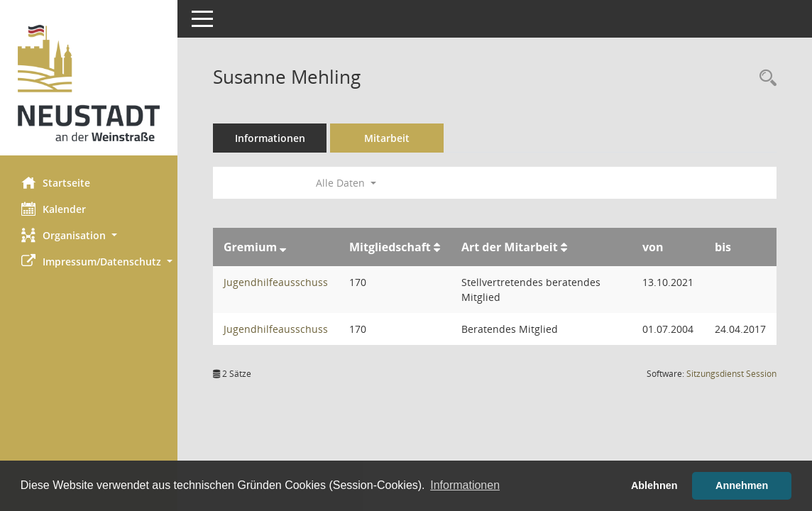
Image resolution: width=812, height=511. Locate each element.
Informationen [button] (465, 485)
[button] (89, 235)
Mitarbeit (387, 138)
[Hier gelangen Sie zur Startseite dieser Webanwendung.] (89, 83)
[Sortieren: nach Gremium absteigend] (283, 247)
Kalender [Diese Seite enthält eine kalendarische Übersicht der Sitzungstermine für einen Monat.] (54, 209)
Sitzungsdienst (731, 374)
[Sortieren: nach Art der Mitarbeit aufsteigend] (564, 247)
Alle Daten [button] (346, 183)
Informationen (270, 138)
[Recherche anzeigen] (764, 78)
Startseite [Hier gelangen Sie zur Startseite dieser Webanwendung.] (56, 182)
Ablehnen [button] (654, 485)
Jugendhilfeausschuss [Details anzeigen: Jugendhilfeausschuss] (276, 282)
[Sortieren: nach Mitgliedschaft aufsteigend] (437, 247)
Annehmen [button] (742, 485)
